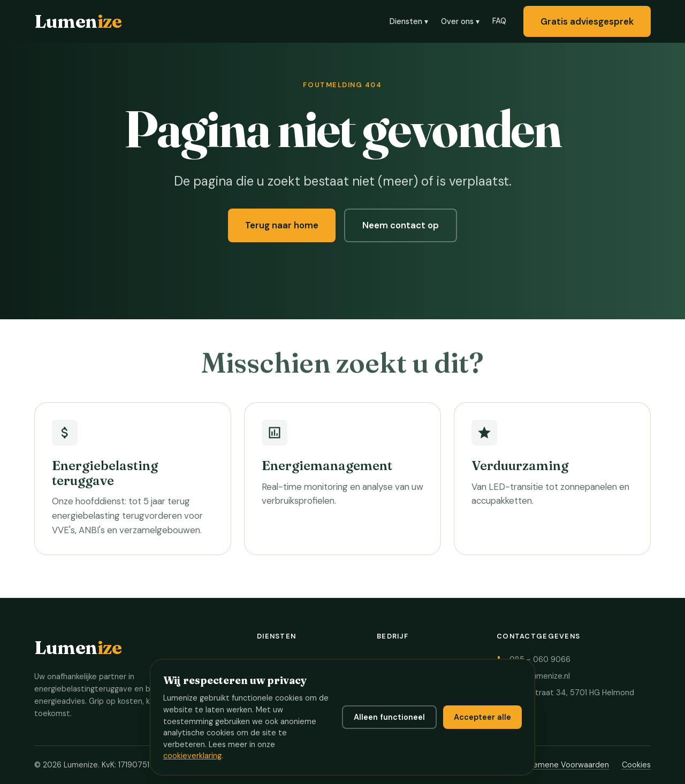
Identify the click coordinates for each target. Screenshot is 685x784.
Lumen (78, 21)
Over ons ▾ (460, 21)
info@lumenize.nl (540, 676)
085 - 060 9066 (540, 659)
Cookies (636, 765)
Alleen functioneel (389, 717)
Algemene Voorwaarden (565, 765)
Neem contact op (401, 225)
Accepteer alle (482, 717)
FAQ (499, 21)
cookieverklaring (192, 756)
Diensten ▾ (409, 21)
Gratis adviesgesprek (587, 21)
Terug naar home (282, 225)
